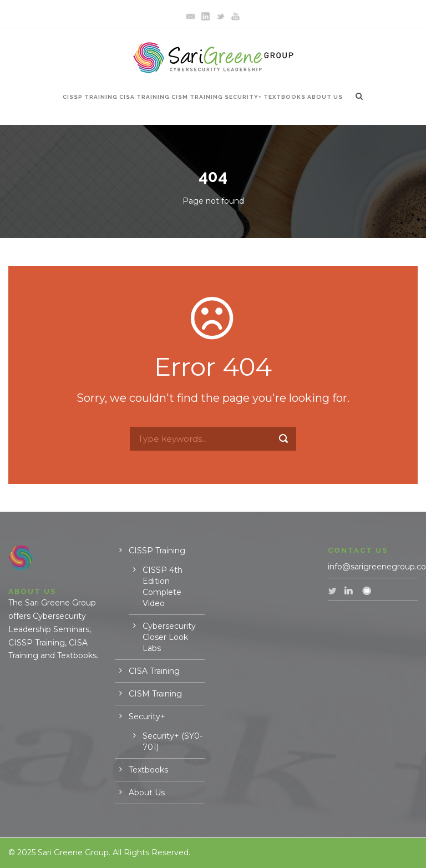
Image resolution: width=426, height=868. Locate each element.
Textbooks (285, 97)
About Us (325, 97)
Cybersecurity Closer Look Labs (169, 637)
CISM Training (197, 97)
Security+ (243, 97)
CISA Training (144, 97)
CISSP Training (90, 97)
